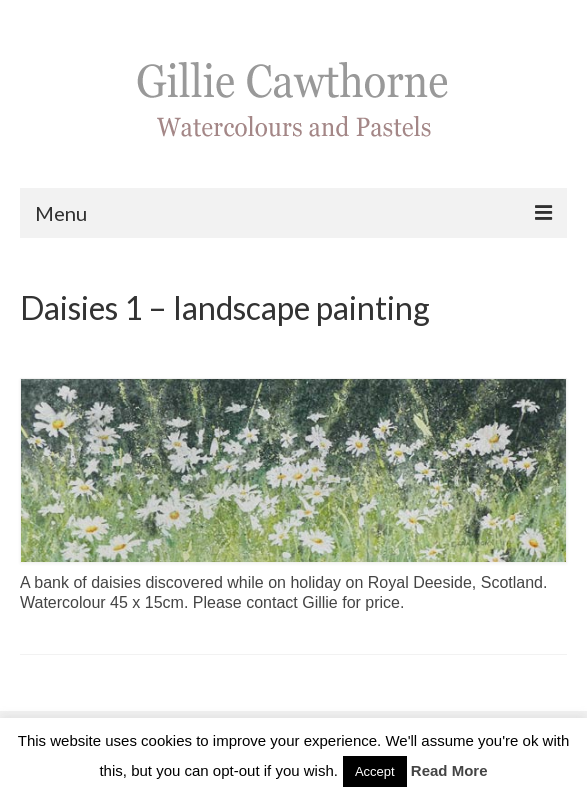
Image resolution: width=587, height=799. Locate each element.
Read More (449, 770)
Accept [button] (375, 771)
